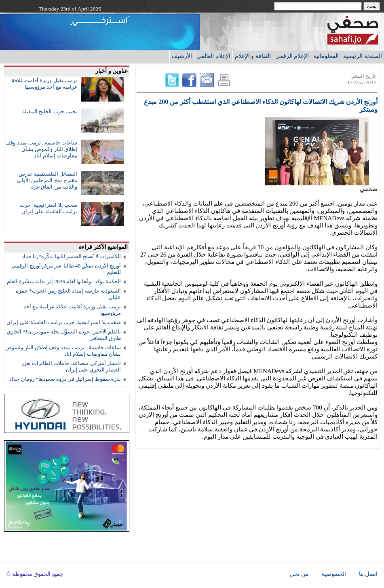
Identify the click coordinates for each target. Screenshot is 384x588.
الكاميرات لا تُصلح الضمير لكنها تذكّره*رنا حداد (71, 256)
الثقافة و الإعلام (253, 56)
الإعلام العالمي (213, 56)
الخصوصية (334, 574)
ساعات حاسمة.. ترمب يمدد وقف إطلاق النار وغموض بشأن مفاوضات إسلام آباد (41, 149)
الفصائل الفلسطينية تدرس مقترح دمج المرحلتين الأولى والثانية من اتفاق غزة (47, 180)
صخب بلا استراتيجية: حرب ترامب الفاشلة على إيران (49, 208)
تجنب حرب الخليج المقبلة (50, 111)
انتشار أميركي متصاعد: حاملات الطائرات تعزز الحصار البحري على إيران (71, 366)
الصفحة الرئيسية (363, 56)
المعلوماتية (326, 56)
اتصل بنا (368, 574)
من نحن (299, 574)
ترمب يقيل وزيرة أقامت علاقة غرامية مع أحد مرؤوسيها (44, 84)
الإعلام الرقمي (292, 56)
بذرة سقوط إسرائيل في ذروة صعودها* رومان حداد (65, 379)
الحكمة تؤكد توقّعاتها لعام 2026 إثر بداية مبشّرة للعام (64, 281)
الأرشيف (182, 56)
